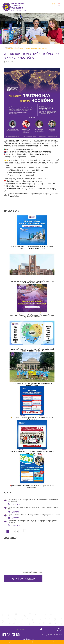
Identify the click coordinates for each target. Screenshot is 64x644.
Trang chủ (8, 47)
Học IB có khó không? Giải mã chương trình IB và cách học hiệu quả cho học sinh (32, 316)
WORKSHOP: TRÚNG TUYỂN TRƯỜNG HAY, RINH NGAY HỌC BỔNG (27, 49)
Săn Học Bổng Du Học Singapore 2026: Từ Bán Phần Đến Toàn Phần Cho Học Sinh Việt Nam (32, 248)
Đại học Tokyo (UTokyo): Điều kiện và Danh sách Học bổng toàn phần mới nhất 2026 (32, 282)
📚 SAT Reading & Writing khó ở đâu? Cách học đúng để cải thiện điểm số (32, 487)
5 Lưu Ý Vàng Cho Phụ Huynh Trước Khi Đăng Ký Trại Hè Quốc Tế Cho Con (32, 384)
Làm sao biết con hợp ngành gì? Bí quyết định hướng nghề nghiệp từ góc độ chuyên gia (32, 350)
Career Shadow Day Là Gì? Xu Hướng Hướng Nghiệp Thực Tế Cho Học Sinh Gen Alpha (32, 453)
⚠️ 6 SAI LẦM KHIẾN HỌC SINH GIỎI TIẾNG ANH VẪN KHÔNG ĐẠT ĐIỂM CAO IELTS (32, 418)
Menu (53, 4)
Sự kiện (17, 47)
